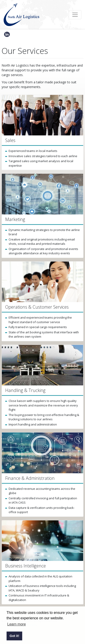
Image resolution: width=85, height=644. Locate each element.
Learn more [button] (17, 624)
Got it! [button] (14, 636)
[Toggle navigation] (75, 15)
